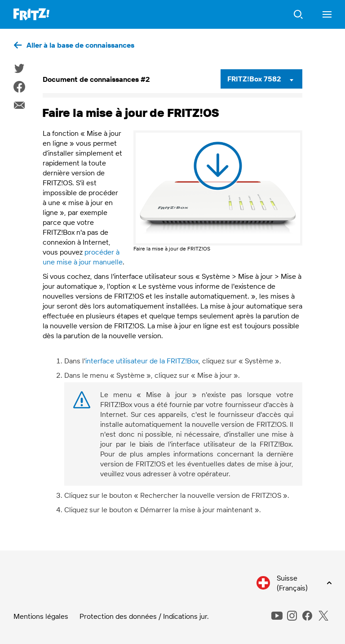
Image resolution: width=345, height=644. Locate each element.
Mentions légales (41, 616)
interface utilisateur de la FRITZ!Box (142, 361)
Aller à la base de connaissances (80, 45)
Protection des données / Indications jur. (144, 616)
